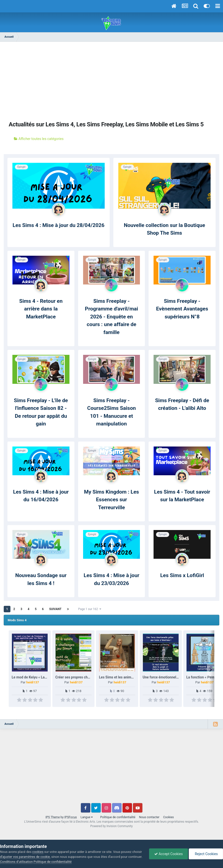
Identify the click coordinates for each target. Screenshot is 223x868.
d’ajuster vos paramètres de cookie (25, 857)
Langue (87, 817)
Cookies (169, 817)
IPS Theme (53, 817)
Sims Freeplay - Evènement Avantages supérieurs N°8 (182, 309)
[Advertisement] (112, 81)
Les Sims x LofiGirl (182, 575)
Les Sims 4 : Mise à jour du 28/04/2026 (59, 225)
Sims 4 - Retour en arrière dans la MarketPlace (41, 309)
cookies (38, 852)
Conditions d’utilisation (16, 862)
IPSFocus (70, 817)
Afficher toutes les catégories (39, 139)
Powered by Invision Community (111, 826)
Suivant (55, 609)
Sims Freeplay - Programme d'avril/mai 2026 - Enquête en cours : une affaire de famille (111, 317)
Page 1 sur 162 (90, 609)
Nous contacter (149, 817)
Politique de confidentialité (118, 817)
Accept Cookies (169, 854)
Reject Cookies (206, 854)
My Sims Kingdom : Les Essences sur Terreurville (111, 500)
